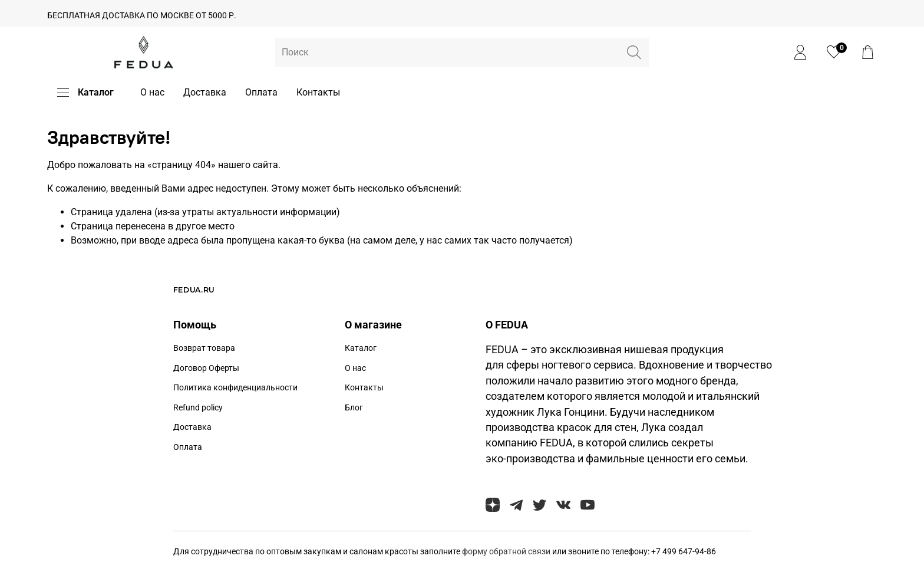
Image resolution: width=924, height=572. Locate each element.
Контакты (318, 92)
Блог (354, 408)
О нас (152, 92)
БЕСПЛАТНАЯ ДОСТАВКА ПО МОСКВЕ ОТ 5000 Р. (142, 16)
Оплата (261, 92)
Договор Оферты (206, 368)
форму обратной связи (507, 552)
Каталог (85, 93)
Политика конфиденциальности (235, 388)
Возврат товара (204, 348)
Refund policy (198, 408)
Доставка (205, 92)
